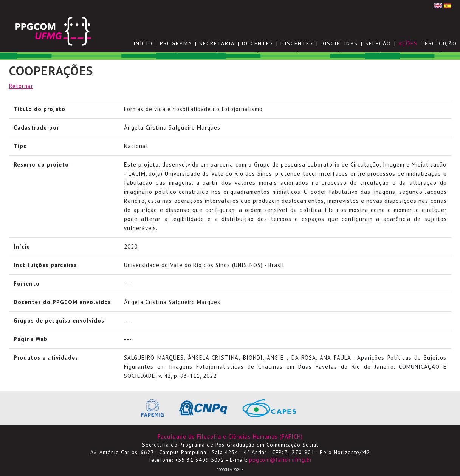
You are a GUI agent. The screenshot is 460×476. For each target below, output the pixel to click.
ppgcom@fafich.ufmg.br (281, 460)
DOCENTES (258, 43)
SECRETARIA (217, 43)
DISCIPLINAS (339, 43)
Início (143, 43)
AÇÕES (408, 43)
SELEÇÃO (378, 43)
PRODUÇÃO (441, 43)
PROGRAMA (176, 43)
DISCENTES (297, 43)
